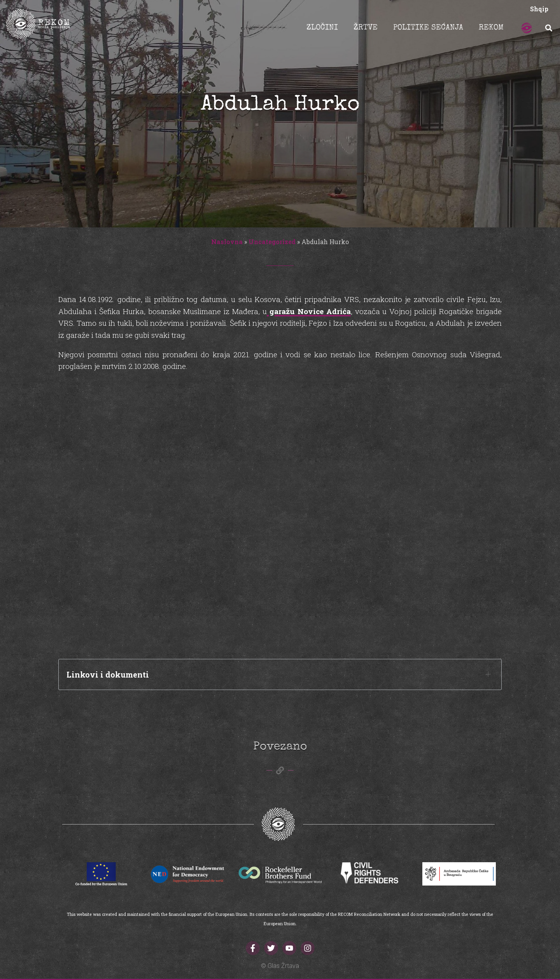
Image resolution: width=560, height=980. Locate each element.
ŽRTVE (366, 28)
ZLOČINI (322, 28)
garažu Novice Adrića (309, 311)
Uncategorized (272, 242)
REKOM (491, 28)
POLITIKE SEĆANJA (428, 28)
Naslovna (227, 242)
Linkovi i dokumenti (108, 674)
